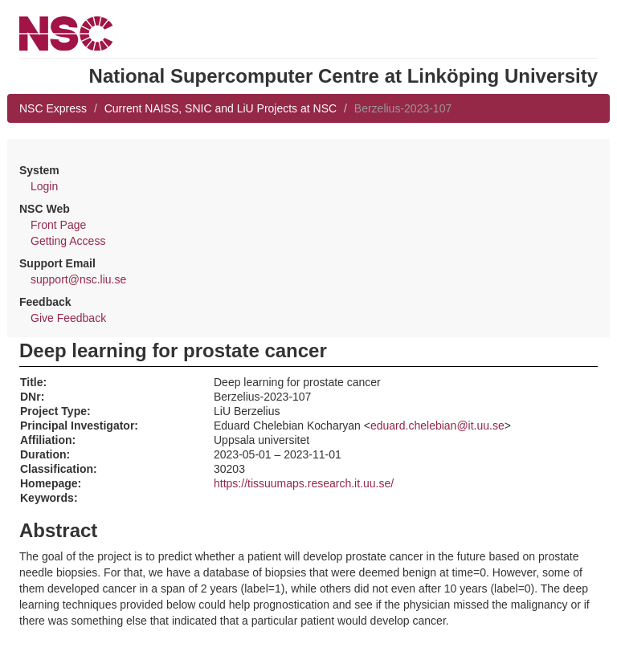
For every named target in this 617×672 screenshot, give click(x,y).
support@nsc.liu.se (78, 279)
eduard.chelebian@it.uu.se (437, 426)
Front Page (58, 225)
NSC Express (53, 108)
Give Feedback (68, 318)
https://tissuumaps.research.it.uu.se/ (304, 483)
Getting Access (68, 241)
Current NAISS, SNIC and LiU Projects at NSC (221, 108)
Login (44, 186)
